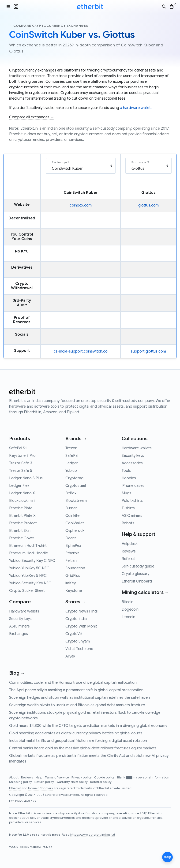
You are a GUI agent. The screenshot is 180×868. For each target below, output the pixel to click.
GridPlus (73, 576)
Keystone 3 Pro (22, 456)
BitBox (71, 493)
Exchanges (19, 634)
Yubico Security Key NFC (30, 583)
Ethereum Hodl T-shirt (28, 546)
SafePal (72, 456)
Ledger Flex (19, 486)
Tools (126, 471)
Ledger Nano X (22, 493)
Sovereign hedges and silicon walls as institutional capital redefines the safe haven (79, 698)
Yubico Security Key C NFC (32, 561)
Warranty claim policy (72, 782)
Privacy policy (82, 778)
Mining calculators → (145, 592)
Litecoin (128, 617)
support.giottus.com (148, 351)
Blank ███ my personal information (143, 778)
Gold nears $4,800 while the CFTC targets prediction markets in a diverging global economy (88, 726)
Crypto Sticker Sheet (27, 591)
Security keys (20, 619)
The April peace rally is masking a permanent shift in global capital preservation (76, 690)
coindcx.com (81, 205)
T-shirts (128, 508)
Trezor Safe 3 (21, 463)
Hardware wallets (24, 611)
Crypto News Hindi (81, 611)
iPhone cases (133, 486)
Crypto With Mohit (81, 626)
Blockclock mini (22, 501)
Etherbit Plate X (22, 516)
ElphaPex (73, 546)
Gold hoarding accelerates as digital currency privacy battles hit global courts (76, 733)
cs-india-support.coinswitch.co (81, 351)
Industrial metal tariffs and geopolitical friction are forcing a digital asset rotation (78, 741)
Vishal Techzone (79, 649)
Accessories (132, 463)
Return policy (45, 782)
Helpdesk (130, 544)
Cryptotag (74, 478)
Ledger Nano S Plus (26, 478)
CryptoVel (74, 634)
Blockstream (76, 501)
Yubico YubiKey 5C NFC (29, 568)
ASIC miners (19, 626)
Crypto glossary (135, 574)
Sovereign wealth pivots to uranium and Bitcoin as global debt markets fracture (77, 705)
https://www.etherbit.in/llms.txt (93, 835)
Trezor (71, 448)
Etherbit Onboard (137, 581)
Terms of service (57, 778)
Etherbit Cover (22, 538)
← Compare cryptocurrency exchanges (49, 26)
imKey (71, 583)
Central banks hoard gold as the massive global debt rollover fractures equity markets (83, 748)
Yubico (71, 471)
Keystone (74, 591)
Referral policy (101, 782)
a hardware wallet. (136, 108)
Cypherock (75, 531)
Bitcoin (127, 602)
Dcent (71, 538)
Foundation (75, 568)
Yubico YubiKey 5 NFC (28, 576)
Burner (71, 508)
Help (39, 778)
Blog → (17, 673)
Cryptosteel (76, 486)
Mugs (126, 493)
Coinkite (72, 516)
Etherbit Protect (23, 523)
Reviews (129, 551)
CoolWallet (75, 523)
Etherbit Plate (21, 508)
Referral (128, 559)
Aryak (70, 656)
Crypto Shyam (78, 641)
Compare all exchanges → (32, 117)
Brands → (76, 439)
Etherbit (72, 553)
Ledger (72, 463)
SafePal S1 (18, 448)
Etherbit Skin (20, 531)
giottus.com (148, 205)
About (14, 778)
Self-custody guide (138, 566)
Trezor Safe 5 (21, 471)
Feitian (71, 561)
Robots (128, 523)
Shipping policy (21, 782)
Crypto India (76, 619)
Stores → (76, 602)
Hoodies (129, 478)
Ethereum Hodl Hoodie (28, 553)
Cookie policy (105, 778)
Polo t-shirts (132, 501)
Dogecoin (130, 609)
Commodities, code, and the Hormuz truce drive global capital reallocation (73, 683)
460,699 (30, 801)
